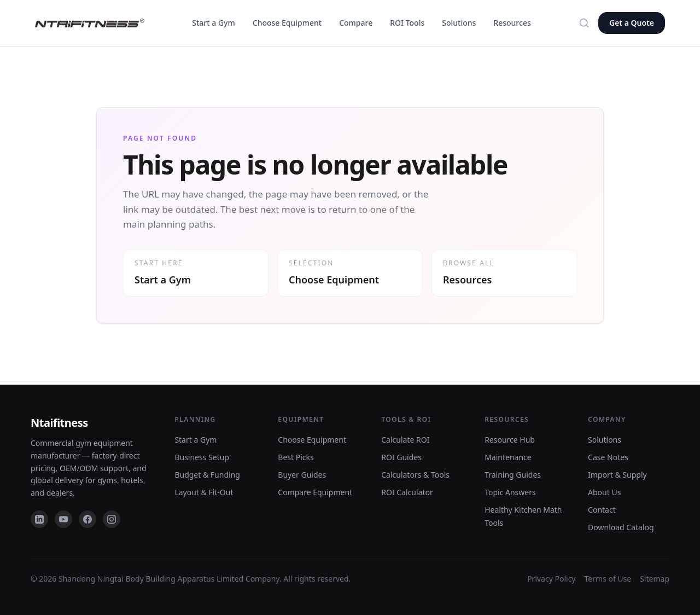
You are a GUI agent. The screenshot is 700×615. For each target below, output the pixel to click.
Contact (602, 510)
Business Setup (202, 457)
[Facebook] (87, 519)
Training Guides (513, 475)
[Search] (584, 23)
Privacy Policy (551, 579)
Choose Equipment (287, 23)
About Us (604, 492)
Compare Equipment (315, 492)
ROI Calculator (407, 492)
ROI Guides (401, 457)
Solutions (459, 23)
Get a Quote (632, 23)
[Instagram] (112, 519)
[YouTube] (63, 519)
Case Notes (608, 457)
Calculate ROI (405, 440)
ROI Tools (407, 23)
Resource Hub (510, 440)
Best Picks (296, 457)
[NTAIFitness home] (90, 23)
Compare (356, 23)
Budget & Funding (207, 475)
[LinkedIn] (39, 519)
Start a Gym (213, 23)
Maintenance (508, 457)
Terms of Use (608, 579)
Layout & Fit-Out (204, 492)
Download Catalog (621, 527)
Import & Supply (617, 475)
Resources (512, 23)
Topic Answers (510, 492)
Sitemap (655, 579)
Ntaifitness (59, 423)
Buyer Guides (302, 475)
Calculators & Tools (415, 475)
